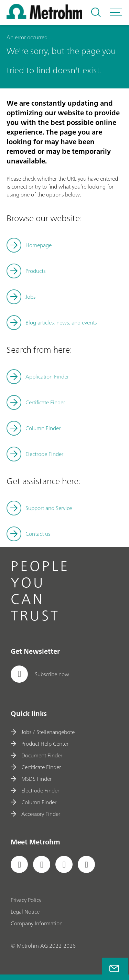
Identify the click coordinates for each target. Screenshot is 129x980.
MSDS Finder (31, 779)
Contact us (38, 534)
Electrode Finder (44, 454)
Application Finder (47, 376)
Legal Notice (25, 912)
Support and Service (49, 508)
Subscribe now (40, 674)
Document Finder (36, 755)
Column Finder (43, 428)
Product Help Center (40, 744)
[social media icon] (19, 864)
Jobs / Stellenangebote (43, 732)
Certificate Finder (45, 402)
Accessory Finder (35, 814)
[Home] (44, 17)
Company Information (37, 923)
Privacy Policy (26, 900)
